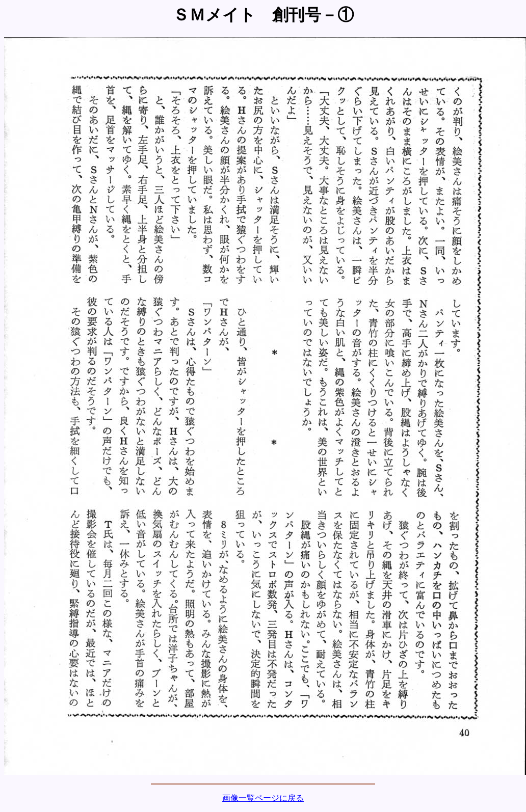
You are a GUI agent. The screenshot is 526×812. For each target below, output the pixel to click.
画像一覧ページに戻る (263, 798)
